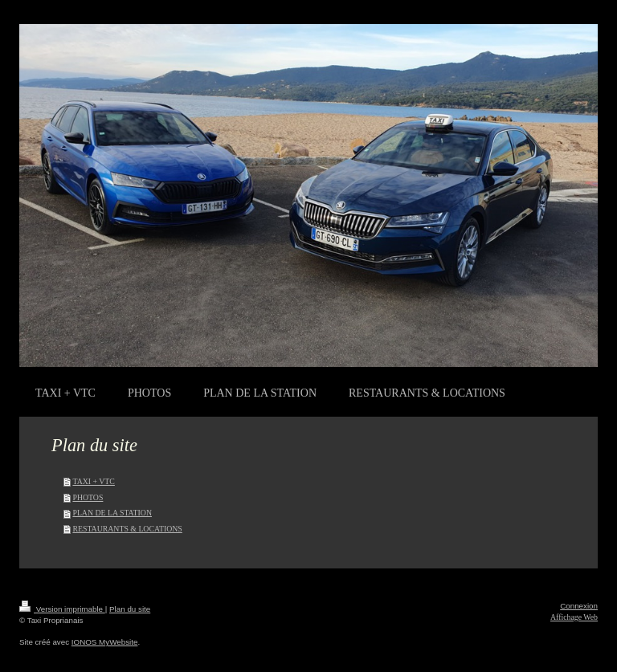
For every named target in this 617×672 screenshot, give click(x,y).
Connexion (579, 606)
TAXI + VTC (93, 481)
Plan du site (130, 609)
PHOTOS (88, 497)
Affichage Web (574, 617)
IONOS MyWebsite (105, 642)
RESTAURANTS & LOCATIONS (127, 529)
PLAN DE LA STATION (112, 513)
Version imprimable (62, 609)
